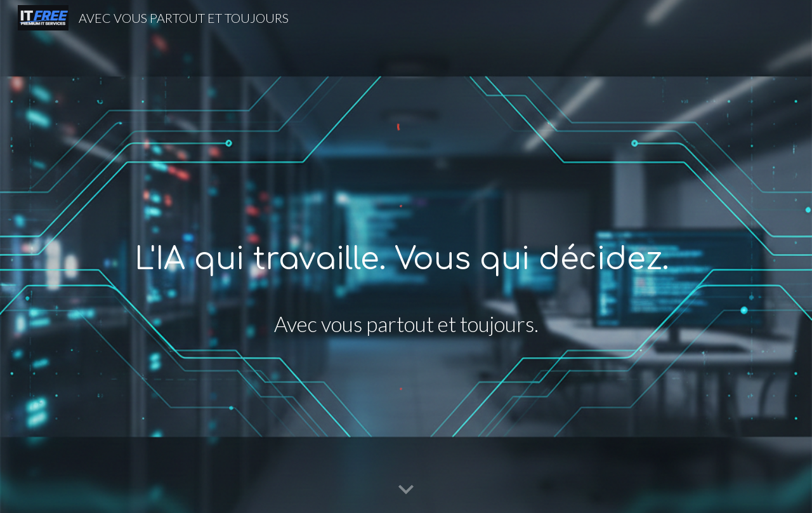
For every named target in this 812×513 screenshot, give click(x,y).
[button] (406, 490)
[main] (406, 260)
